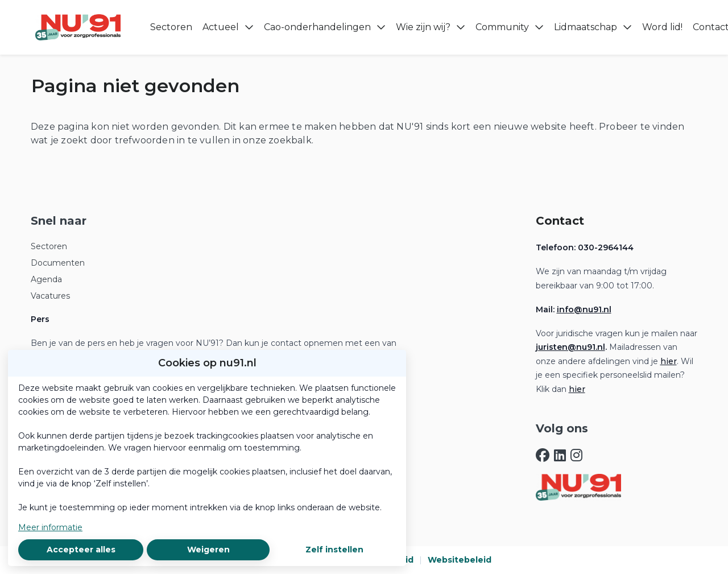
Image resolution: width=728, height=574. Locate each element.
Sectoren (49, 246)
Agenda (46, 279)
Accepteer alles (81, 550)
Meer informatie (50, 527)
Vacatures (50, 296)
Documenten (58, 263)
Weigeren (208, 550)
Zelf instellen (334, 550)
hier (669, 361)
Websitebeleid (460, 560)
